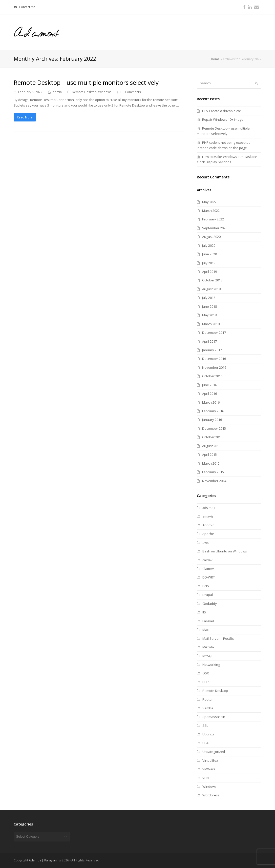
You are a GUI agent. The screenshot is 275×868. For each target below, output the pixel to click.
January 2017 (212, 350)
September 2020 (215, 228)
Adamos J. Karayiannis (45, 860)
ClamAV (208, 569)
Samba (208, 708)
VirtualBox (210, 760)
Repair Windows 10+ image (223, 119)
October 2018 (212, 280)
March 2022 (211, 211)
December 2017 (214, 333)
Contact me (27, 7)
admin (57, 92)
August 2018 (211, 289)
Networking (211, 665)
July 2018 (209, 298)
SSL (205, 726)
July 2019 (209, 263)
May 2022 (209, 202)
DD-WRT (209, 577)
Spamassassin (214, 717)
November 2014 (214, 481)
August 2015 (211, 446)
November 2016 (214, 367)
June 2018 (209, 306)
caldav (207, 560)
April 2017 (209, 341)
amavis (208, 516)
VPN (206, 778)
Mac (206, 630)
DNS (206, 586)
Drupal (208, 595)
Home (215, 59)
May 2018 (209, 315)
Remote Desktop (84, 92)
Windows (105, 92)
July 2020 (209, 245)
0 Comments (132, 92)
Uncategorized (214, 752)
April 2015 (209, 454)
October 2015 (212, 437)
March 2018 (211, 324)
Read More (25, 117)
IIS (204, 612)
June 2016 (209, 385)
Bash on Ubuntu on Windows (225, 551)
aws (206, 543)
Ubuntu (208, 734)
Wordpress (211, 795)
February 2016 (213, 411)
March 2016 (211, 402)
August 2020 (211, 237)
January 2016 (212, 420)
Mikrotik (208, 647)
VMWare (209, 769)
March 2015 (211, 463)
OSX (206, 673)
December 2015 (214, 428)
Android (208, 525)
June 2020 (209, 254)
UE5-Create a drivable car (222, 111)
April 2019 (209, 272)
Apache (208, 534)
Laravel (208, 621)
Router (208, 699)
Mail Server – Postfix (218, 638)
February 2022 (213, 219)
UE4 (205, 743)
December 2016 (214, 359)
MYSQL (208, 656)
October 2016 (212, 376)
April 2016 (209, 394)
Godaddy (210, 604)
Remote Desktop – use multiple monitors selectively (86, 82)
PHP (206, 682)
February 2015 (213, 472)
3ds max (209, 508)
